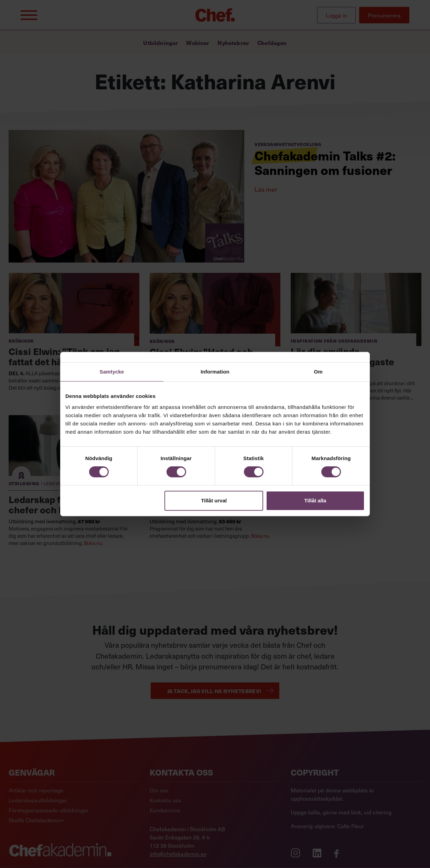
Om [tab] (318, 372)
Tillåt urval (214, 500)
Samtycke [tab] (112, 372)
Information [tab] (215, 372)
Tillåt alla (315, 500)
